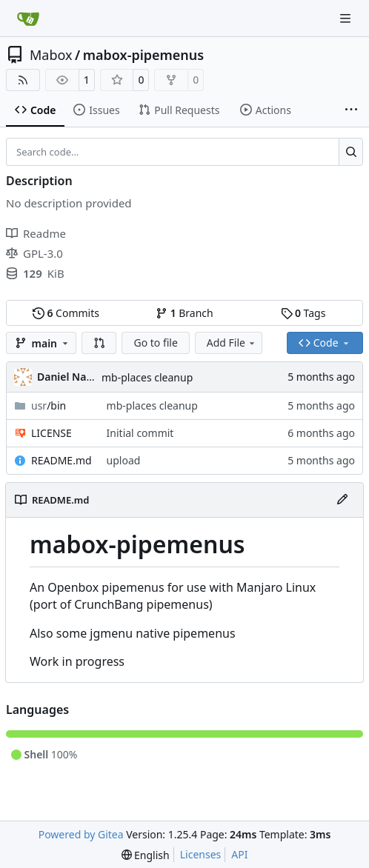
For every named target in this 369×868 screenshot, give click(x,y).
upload (124, 460)
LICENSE (51, 433)
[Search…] (351, 152)
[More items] (351, 110)
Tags (303, 313)
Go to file (155, 343)
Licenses (201, 854)
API (239, 854)
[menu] (146, 855)
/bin (49, 405)
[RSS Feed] (23, 80)
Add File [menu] (232, 343)
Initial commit (140, 433)
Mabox (51, 55)
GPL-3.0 (34, 253)
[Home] (28, 19)
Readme (36, 233)
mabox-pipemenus (143, 55)
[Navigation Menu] (347, 18)
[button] (99, 343)
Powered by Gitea (81, 834)
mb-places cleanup (147, 377)
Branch (184, 313)
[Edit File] (342, 500)
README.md (61, 460)
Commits (66, 313)
